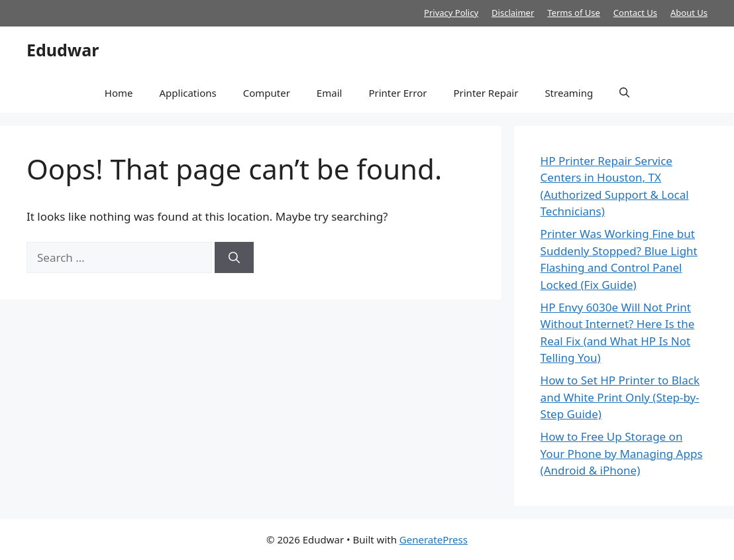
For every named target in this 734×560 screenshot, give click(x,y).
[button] (624, 93)
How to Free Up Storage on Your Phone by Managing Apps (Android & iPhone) (622, 453)
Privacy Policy (451, 13)
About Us (689, 13)
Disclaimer (513, 13)
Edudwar (63, 50)
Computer (267, 93)
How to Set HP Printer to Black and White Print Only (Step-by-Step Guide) (620, 397)
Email (330, 93)
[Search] (234, 258)
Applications (187, 93)
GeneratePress (434, 539)
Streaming (569, 93)
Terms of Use (574, 13)
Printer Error (397, 93)
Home (119, 93)
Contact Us (635, 13)
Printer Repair (486, 93)
